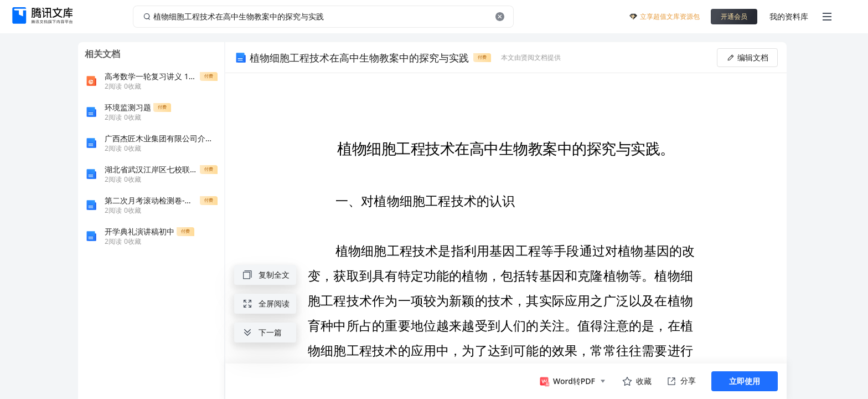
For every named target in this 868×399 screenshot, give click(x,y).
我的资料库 (789, 16)
